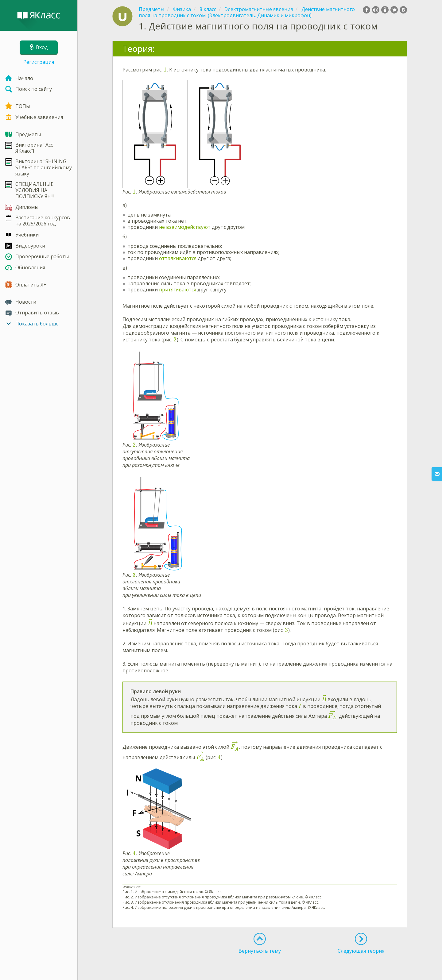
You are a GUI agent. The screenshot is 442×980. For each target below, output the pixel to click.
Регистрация (39, 62)
